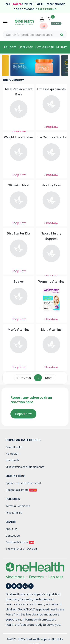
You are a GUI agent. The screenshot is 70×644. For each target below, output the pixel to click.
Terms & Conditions (18, 506)
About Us (11, 529)
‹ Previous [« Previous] (24, 378)
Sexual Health (45, 47)
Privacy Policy (14, 513)
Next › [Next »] (50, 378)
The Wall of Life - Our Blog (21, 549)
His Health (10, 47)
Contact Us (13, 536)
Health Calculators (21, 490)
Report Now (23, 414)
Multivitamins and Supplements (25, 467)
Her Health (26, 47)
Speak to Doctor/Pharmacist (23, 483)
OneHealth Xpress (20, 542)
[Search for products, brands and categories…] (29, 35)
